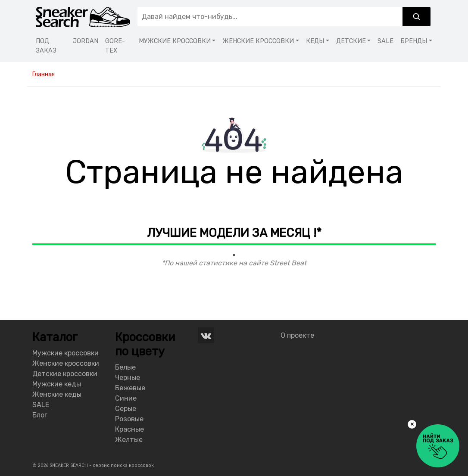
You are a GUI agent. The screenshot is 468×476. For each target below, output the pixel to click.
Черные (128, 378)
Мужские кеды (57, 384)
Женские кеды (57, 394)
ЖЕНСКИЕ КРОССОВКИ (258, 41)
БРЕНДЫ (414, 41)
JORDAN (86, 41)
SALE (385, 41)
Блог (40, 415)
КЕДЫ (315, 41)
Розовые (129, 419)
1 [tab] (234, 255)
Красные (129, 429)
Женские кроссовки (66, 363)
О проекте (297, 335)
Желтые (129, 440)
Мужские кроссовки (66, 353)
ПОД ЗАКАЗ (46, 46)
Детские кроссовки (65, 374)
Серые (126, 409)
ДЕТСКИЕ (351, 41)
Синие (126, 398)
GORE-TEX (115, 46)
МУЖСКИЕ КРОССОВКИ (175, 41)
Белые (125, 367)
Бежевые (130, 388)
